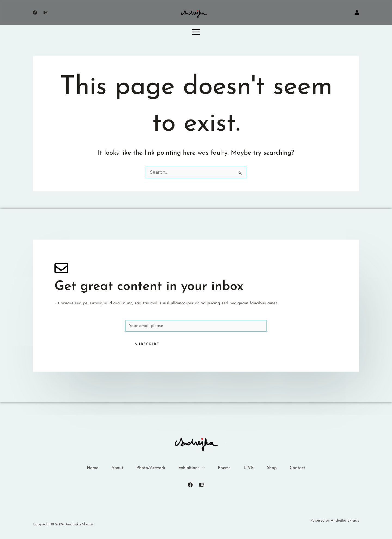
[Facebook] (35, 13)
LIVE (249, 468)
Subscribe (147, 344)
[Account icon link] (357, 13)
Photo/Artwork (151, 468)
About (117, 468)
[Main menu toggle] (196, 32)
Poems (224, 468)
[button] (202, 468)
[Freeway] (46, 13)
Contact (297, 468)
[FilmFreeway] (202, 485)
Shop (272, 468)
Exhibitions (192, 468)
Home (93, 468)
